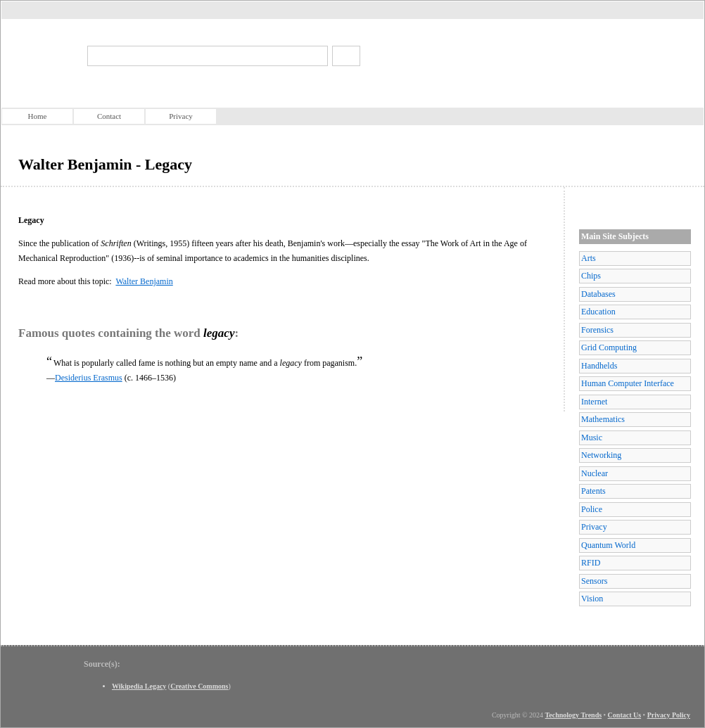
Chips (591, 276)
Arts (589, 258)
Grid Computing (609, 347)
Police (592, 509)
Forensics (597, 330)
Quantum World (608, 545)
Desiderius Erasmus (89, 378)
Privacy (181, 116)
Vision (592, 599)
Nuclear (595, 473)
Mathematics (603, 419)
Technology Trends (574, 715)
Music (592, 438)
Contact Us (625, 715)
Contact (109, 116)
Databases (598, 294)
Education (598, 312)
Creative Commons (199, 686)
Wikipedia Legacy (139, 686)
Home (38, 116)
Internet (594, 402)
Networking (601, 455)
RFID (591, 563)
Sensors (594, 581)
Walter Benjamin (144, 281)
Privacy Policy (669, 715)
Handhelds (599, 366)
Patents (593, 491)
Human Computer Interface (628, 383)
